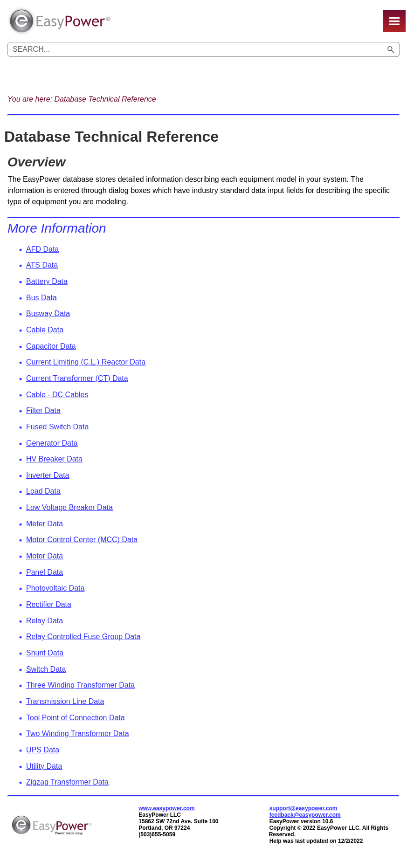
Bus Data (41, 298)
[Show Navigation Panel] (394, 21)
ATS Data (42, 265)
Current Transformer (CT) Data (77, 378)
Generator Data (52, 443)
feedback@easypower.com (305, 815)
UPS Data (43, 750)
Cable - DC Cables (57, 395)
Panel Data (45, 572)
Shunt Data (45, 653)
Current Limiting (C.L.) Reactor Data (86, 362)
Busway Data (48, 313)
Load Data (43, 491)
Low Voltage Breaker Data (69, 507)
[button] (391, 49)
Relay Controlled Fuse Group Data (83, 637)
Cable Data (45, 330)
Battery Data (47, 281)
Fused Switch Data (57, 427)
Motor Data (45, 556)
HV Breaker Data (54, 459)
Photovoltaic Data (55, 588)
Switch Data (46, 669)
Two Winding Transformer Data (78, 734)
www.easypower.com (166, 808)
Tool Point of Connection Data (76, 718)
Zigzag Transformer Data (67, 782)
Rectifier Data (49, 604)
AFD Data (42, 249)
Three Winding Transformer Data (80, 685)
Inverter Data (48, 475)
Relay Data (45, 621)
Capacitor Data (51, 346)
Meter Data (45, 524)
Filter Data (43, 410)
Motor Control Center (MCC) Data (82, 540)
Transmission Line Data (65, 701)
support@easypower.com (304, 808)
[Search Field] (203, 49)
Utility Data (44, 766)
